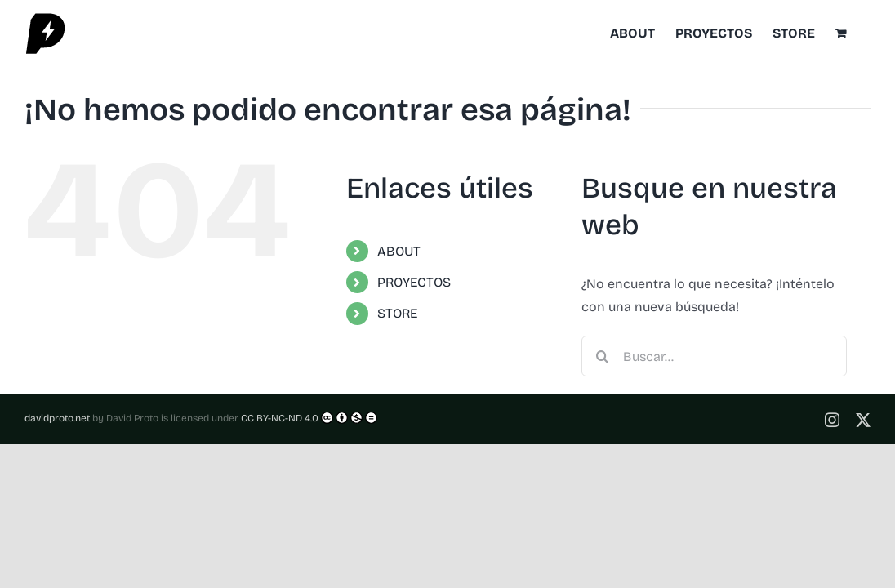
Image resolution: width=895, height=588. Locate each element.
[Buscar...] (714, 356)
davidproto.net (57, 418)
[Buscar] (602, 356)
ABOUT (399, 251)
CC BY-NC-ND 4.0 (309, 418)
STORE (397, 313)
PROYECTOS (414, 282)
